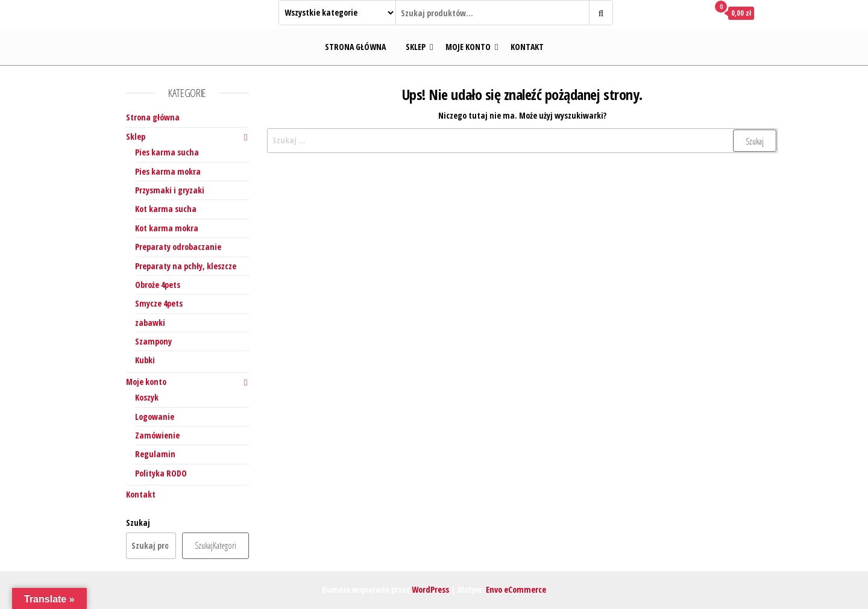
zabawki (150, 323)
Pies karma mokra (168, 171)
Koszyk (147, 397)
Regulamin (155, 454)
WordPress (430, 589)
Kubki (145, 360)
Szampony (153, 341)
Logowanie (155, 417)
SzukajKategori (215, 545)
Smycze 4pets (159, 303)
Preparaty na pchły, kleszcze (186, 266)
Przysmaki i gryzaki (170, 190)
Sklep (416, 47)
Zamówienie (157, 435)
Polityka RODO (161, 473)
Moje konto (468, 47)
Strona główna (355, 47)
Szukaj (138, 523)
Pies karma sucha (167, 152)
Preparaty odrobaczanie (178, 247)
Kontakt (527, 47)
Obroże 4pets (158, 285)
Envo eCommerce (516, 589)
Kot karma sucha (166, 209)
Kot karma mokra (167, 228)
